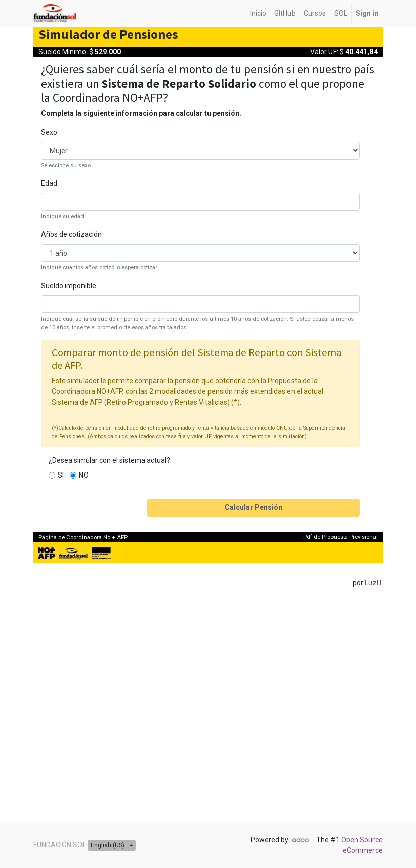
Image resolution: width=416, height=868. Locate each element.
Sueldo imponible (69, 286)
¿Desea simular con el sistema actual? (109, 460)
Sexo (49, 132)
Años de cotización (71, 234)
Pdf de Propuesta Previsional (340, 537)
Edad (49, 183)
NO (84, 475)
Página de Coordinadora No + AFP (83, 538)
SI (61, 475)
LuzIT (374, 583)
